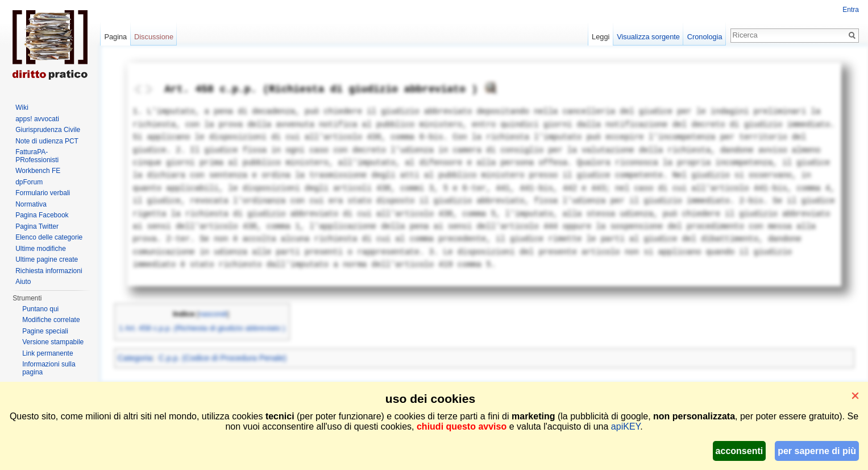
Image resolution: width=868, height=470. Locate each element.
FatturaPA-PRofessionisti (37, 156)
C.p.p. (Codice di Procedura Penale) (223, 358)
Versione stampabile (53, 342)
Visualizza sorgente (648, 37)
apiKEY (626, 426)
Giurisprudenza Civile (48, 130)
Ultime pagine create (47, 259)
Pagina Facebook (42, 215)
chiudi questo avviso (462, 426)
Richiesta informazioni (49, 271)
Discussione (154, 37)
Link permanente (47, 353)
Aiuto (23, 282)
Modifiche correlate (51, 320)
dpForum (29, 182)
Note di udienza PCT (47, 141)
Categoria (135, 358)
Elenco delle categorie (49, 237)
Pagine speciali (45, 331)
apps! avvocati (37, 119)
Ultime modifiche (41, 249)
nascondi (213, 314)
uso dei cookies (430, 399)
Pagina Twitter (37, 226)
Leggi (601, 37)
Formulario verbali (43, 193)
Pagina (115, 37)
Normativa (31, 204)
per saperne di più (817, 451)
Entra (851, 10)
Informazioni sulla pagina (49, 368)
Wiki (22, 108)
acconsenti (740, 451)
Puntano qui (40, 309)
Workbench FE (38, 171)
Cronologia (705, 37)
